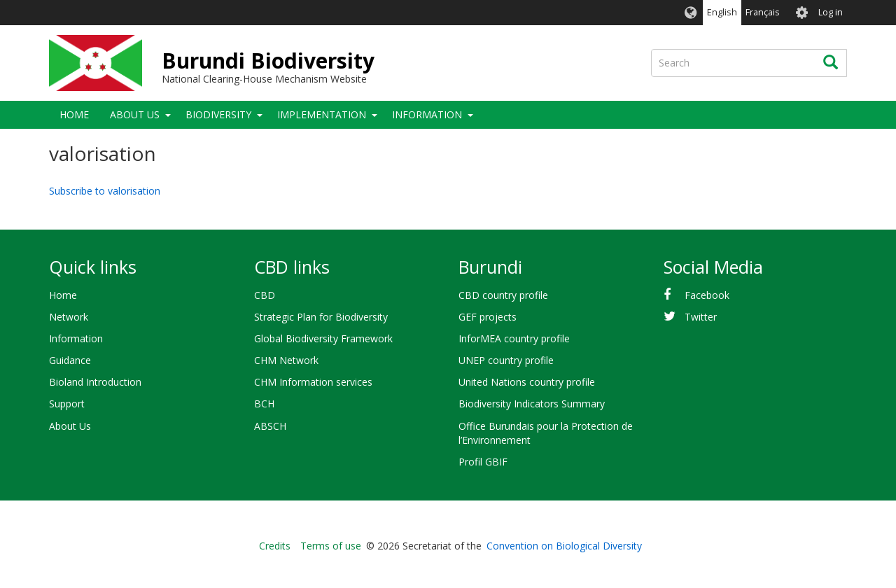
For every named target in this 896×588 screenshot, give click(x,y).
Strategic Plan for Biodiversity (321, 317)
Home (74, 114)
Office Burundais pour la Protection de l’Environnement (546, 433)
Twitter (701, 317)
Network (69, 317)
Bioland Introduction (95, 382)
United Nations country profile (527, 382)
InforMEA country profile (514, 338)
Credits (275, 546)
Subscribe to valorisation (105, 191)
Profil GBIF (483, 462)
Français (763, 12)
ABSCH (270, 426)
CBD (265, 295)
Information (427, 114)
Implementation (322, 114)
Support (67, 404)
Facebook (707, 295)
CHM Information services (313, 382)
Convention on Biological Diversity (564, 546)
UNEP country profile (506, 360)
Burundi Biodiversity (268, 61)
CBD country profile (503, 295)
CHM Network (286, 360)
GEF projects (488, 317)
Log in (831, 12)
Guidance (70, 360)
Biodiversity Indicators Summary (532, 404)
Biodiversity (218, 114)
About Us (135, 114)
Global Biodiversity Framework (323, 338)
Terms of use (331, 546)
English (722, 12)
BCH (264, 404)
